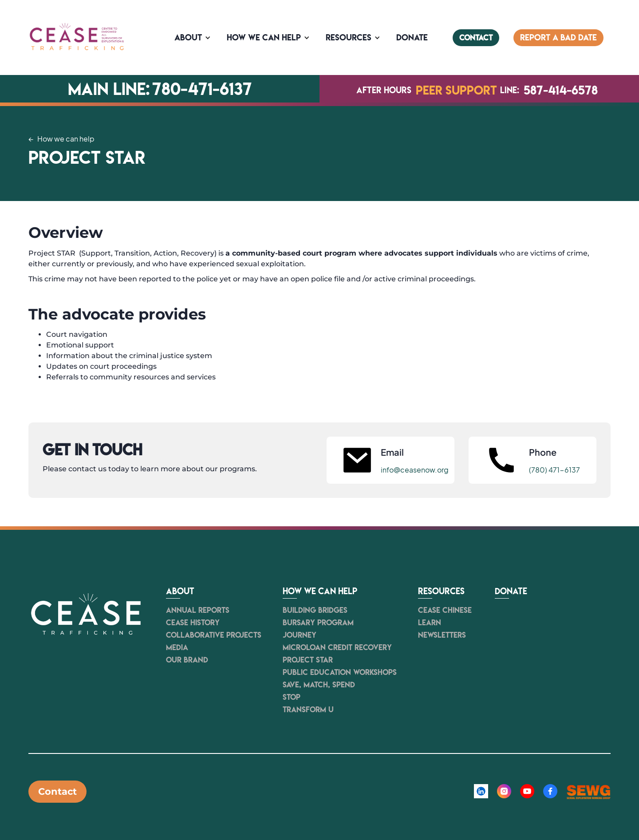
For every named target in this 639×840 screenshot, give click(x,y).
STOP (292, 697)
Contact (57, 791)
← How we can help (61, 139)
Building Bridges (315, 610)
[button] (193, 38)
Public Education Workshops (340, 672)
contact (476, 37)
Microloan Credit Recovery (337, 647)
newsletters (442, 635)
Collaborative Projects (214, 635)
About (188, 37)
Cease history (193, 623)
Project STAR (308, 660)
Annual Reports (198, 610)
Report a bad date (558, 37)
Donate (511, 592)
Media (177, 647)
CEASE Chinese (445, 610)
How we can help (264, 37)
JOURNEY (300, 635)
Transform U (308, 710)
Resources (349, 37)
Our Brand (187, 660)
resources (441, 592)
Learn (430, 623)
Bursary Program (318, 623)
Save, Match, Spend (319, 685)
